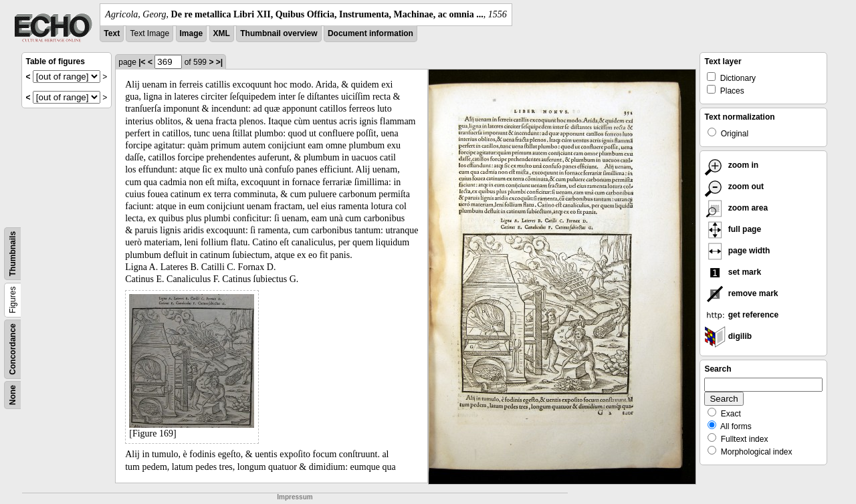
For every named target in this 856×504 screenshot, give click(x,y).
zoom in (731, 165)
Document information (370, 33)
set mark (733, 272)
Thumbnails (13, 254)
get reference (741, 315)
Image (192, 33)
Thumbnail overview (279, 33)
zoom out (734, 186)
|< (142, 62)
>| (219, 62)
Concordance (13, 349)
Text (112, 33)
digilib (728, 336)
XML (222, 33)
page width (737, 251)
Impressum (295, 497)
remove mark (741, 293)
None (13, 395)
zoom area (736, 208)
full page (733, 229)
